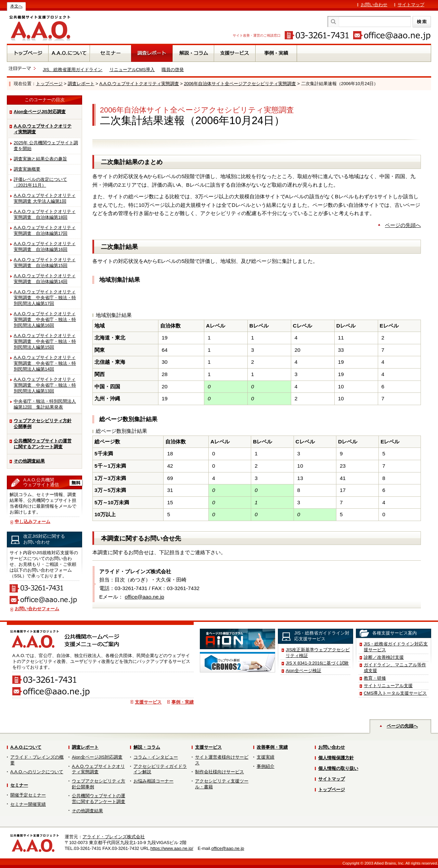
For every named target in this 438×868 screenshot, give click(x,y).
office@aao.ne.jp (145, 597)
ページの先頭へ (403, 225)
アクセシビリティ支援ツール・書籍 (222, 784)
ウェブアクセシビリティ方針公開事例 (43, 424)
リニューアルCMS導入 (132, 70)
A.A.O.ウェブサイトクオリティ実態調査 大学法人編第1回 (45, 198)
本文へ (16, 6)
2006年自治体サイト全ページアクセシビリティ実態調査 (240, 84)
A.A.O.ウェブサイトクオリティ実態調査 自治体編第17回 (45, 230)
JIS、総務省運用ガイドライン (73, 70)
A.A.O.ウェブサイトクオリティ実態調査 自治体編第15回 (45, 263)
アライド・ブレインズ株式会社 (114, 837)
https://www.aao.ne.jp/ (172, 848)
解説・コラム (147, 747)
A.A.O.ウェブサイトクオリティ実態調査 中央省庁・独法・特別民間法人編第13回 (45, 385)
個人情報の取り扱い (338, 768)
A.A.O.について (26, 747)
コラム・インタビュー (156, 757)
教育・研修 (375, 678)
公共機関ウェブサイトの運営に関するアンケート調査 (43, 444)
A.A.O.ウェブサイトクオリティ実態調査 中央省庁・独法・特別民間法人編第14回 (45, 363)
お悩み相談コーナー (153, 781)
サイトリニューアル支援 (388, 686)
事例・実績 (183, 702)
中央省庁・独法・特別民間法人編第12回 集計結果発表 (45, 404)
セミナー (19, 785)
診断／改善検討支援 (384, 657)
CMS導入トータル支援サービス (395, 693)
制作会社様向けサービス (220, 772)
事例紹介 (266, 766)
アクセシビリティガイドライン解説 (160, 769)
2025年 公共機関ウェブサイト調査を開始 (46, 146)
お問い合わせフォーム (37, 609)
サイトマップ (411, 5)
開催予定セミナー (28, 795)
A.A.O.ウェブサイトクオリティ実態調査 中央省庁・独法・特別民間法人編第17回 (45, 298)
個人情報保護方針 (336, 758)
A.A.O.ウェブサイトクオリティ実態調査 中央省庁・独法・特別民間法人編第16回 (45, 319)
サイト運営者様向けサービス (222, 760)
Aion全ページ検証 (304, 671)
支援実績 (266, 757)
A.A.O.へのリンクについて (37, 772)
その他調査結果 (29, 461)
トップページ (49, 84)
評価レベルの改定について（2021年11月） (40, 182)
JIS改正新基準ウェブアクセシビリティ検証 (318, 653)
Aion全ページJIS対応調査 (40, 112)
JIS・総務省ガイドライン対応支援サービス (396, 647)
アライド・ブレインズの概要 (37, 760)
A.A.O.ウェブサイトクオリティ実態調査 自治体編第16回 (45, 246)
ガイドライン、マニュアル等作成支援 (395, 668)
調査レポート (81, 84)
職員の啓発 (173, 70)
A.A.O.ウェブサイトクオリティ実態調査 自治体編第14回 (45, 279)
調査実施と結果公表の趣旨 (40, 159)
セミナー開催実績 (28, 804)
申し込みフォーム (33, 522)
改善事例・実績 (272, 747)
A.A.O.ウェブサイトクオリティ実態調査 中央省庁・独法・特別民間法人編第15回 (45, 341)
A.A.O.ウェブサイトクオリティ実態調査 (139, 84)
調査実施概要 (27, 169)
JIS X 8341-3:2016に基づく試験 (317, 663)
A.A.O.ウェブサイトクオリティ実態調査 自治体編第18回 (45, 214)
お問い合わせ (374, 5)
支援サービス (148, 702)
